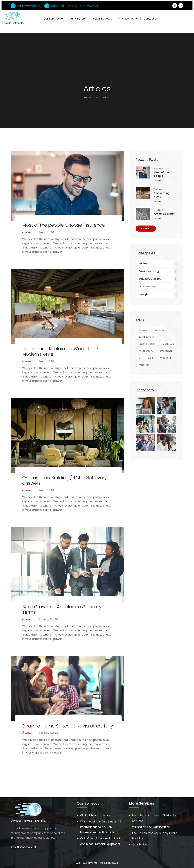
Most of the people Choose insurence (64, 225)
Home (87, 97)
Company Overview (150, 279)
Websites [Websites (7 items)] (166, 358)
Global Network (102, 19)
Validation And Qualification (151, 827)
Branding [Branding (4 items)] (159, 330)
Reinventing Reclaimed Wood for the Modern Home (62, 351)
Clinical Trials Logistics (95, 815)
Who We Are (128, 19)
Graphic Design (147, 287)
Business (144, 263)
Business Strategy (149, 271)
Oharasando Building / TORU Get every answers (64, 481)
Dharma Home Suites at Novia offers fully (68, 726)
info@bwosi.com (23, 847)
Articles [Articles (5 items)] (143, 330)
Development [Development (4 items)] (146, 337)
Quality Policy (141, 844)
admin (27, 232)
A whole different (165, 214)
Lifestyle (144, 294)
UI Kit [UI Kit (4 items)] (150, 358)
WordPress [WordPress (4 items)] (145, 365)
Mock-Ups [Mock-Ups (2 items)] (168, 344)
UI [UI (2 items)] (140, 358)
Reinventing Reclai (162, 195)
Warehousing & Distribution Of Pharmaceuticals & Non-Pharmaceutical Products (101, 827)
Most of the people (161, 174)
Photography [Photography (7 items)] (146, 351)
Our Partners (77, 19)
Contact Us (151, 19)
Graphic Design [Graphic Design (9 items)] (147, 344)
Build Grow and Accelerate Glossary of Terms (65, 610)
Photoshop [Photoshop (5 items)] (167, 351)
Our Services (53, 19)
